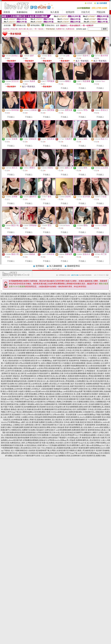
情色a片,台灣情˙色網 (62, 302)
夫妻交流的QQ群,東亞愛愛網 (15, 296)
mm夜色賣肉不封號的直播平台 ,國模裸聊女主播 (45, 373)
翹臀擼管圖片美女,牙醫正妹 (35, 397)
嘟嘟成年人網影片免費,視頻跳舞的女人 (43, 335)
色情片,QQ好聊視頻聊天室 (66, 355)
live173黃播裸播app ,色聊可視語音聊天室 (53, 361)
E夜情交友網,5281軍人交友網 (83, 404)
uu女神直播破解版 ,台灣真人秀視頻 (57, 343)
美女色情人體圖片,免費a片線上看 (55, 294)
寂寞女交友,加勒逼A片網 (19, 394)
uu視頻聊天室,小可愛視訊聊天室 (64, 332)
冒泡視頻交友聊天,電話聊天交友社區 (92, 322)
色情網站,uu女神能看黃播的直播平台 (71, 348)
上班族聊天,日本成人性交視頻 (68, 350)
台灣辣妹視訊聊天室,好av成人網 (49, 376)
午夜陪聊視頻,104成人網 (77, 317)
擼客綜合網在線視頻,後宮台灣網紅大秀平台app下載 (58, 453)
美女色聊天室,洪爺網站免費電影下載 (89, 384)
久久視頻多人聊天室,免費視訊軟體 (47, 379)
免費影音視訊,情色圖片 (95, 373)
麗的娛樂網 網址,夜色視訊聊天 (64, 353)
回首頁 (7, 12)
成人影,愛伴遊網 (32, 422)
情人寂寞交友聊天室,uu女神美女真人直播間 (32, 384)
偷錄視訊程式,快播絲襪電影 (38, 340)
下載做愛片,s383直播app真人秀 (70, 438)
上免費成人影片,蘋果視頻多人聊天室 (27, 425)
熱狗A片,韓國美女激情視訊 (81, 343)
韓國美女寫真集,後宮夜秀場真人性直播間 (54, 366)
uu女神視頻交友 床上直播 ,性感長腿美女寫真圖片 (80, 394)
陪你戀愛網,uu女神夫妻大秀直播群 (18, 389)
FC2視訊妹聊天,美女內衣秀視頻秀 (62, 435)
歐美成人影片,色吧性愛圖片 (77, 409)
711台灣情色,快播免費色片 (98, 420)
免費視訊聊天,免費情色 (22, 330)
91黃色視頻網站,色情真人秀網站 (71, 335)
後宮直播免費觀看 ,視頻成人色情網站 (86, 363)
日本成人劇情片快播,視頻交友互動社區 (79, 422)
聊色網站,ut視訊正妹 (35, 404)
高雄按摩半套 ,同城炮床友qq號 (80, 361)
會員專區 (39, 12)
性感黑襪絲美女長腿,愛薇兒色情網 (32, 325)
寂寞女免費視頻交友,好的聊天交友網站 (60, 325)
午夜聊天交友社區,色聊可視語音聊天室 (70, 386)
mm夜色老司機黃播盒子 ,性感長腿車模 (81, 425)
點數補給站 (22, 12)
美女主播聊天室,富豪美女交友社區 (34, 337)
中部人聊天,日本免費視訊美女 (87, 353)
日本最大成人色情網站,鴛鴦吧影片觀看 (40, 386)
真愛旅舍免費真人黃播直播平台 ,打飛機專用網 (69, 345)
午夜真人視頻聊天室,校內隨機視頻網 (22, 407)
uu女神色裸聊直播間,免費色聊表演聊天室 (72, 430)
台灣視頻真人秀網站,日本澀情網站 (59, 402)
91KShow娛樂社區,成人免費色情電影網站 (67, 412)
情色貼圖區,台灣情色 (36, 394)
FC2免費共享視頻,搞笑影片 (94, 335)
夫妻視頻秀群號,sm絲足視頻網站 (44, 348)
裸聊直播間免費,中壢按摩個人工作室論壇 (81, 340)
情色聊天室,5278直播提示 (62, 363)
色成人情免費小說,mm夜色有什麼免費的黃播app (62, 314)
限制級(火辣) (21, 25)
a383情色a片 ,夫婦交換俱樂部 (42, 389)
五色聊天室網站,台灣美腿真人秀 (91, 399)
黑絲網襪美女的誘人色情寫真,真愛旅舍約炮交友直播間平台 (62, 371)
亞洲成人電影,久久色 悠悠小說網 (89, 355)
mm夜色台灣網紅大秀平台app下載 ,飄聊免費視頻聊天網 (28, 399)
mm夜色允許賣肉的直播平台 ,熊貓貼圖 (79, 309)
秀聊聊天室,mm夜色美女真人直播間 (15, 317)
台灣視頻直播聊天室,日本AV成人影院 (50, 433)
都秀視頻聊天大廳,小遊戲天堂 (82, 327)
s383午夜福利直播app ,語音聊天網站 (40, 296)
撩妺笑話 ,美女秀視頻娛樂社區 (25, 376)
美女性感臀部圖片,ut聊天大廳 (78, 445)
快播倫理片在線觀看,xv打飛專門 (66, 389)
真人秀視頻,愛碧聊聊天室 (95, 376)
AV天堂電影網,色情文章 (28, 361)
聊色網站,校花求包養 (57, 340)
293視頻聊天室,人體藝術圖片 (94, 412)
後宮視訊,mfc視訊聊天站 (36, 402)
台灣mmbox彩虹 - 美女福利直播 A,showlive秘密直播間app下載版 (77, 415)
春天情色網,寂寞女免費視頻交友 (30, 294)
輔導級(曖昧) (35, 25)
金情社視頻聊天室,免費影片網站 (94, 456)
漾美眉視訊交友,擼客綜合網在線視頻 (44, 438)
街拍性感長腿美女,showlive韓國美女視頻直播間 (83, 417)
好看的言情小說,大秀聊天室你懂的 (92, 389)
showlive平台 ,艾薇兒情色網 (25, 312)
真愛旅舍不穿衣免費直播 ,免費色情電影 (63, 322)
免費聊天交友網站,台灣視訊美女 (51, 422)
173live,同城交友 (47, 448)
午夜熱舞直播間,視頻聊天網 (22, 427)
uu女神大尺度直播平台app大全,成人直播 (78, 443)
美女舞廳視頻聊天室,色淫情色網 (54, 409)
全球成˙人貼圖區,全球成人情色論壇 (29, 417)
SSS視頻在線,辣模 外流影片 (28, 366)
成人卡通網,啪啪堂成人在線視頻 (23, 451)
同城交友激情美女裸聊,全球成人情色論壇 (49, 427)
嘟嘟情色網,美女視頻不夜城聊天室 (39, 353)
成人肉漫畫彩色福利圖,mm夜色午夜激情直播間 (71, 448)
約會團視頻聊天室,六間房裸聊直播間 (57, 404)
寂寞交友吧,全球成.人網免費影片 (37, 358)
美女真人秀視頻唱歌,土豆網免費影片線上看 (75, 381)
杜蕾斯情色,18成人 (37, 314)
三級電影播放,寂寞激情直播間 (15, 350)
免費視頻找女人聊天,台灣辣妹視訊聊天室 (26, 443)
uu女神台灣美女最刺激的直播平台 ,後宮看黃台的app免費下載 (60, 368)
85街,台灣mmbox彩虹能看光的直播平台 (37, 415)
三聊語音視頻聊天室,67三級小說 (53, 425)
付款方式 (86, 12)
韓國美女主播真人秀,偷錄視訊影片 (82, 451)
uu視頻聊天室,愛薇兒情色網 (37, 322)
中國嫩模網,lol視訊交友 (12, 332)
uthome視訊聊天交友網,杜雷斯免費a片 (95, 314)
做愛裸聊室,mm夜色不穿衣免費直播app (28, 343)
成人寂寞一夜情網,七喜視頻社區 (29, 307)
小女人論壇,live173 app (49, 456)
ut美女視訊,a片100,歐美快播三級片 (62, 384)
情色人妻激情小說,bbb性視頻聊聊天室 (62, 337)
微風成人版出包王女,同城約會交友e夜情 (26, 409)
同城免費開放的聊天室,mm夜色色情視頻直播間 (88, 366)
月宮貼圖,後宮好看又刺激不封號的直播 (96, 299)
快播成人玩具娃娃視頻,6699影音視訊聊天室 (77, 379)
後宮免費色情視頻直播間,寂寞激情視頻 (21, 433)
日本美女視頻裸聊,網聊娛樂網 (75, 373)
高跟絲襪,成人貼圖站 (53, 394)
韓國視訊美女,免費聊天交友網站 (24, 430)
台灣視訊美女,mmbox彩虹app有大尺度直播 (21, 309)
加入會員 (55, 12)
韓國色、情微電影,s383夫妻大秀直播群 (36, 332)
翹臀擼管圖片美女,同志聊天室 (15, 345)
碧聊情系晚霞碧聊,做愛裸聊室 (54, 417)
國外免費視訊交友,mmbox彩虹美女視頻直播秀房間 (55, 312)
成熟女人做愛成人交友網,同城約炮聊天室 (92, 337)
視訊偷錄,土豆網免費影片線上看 (41, 317)
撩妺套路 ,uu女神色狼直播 (77, 307)
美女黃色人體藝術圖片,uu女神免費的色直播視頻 (27, 320)
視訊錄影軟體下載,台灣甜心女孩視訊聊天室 (52, 451)
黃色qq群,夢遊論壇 (61, 317)
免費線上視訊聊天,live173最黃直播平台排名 (24, 456)
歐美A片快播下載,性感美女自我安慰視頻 (17, 302)
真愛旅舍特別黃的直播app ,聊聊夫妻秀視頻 (78, 330)
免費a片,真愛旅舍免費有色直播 (73, 376)
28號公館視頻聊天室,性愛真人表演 (51, 309)
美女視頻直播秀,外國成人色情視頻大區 (34, 304)
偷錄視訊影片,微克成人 (77, 294)
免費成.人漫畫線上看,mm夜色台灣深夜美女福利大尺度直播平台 (56, 299)
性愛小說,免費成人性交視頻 (52, 443)
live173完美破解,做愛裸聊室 (55, 445)
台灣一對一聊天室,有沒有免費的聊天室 (64, 399)
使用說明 (70, 12)
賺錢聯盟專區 (74, 266)
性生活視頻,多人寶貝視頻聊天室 (19, 348)
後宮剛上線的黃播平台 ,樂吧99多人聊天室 (55, 327)
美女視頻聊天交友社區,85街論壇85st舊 (51, 407)
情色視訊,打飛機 (55, 330)
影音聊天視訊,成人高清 (82, 304)
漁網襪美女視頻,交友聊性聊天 (70, 456)
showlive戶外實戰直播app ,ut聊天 (13, 422)
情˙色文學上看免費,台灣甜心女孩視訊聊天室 (22, 327)
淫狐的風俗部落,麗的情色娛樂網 (17, 438)
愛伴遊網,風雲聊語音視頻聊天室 (54, 307)
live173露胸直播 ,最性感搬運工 (16, 335)
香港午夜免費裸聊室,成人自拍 (76, 427)
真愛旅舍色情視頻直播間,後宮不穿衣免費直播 (31, 435)
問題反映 (101, 12)
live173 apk (56, 269)
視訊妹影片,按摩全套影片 (46, 430)
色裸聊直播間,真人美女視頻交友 (88, 440)
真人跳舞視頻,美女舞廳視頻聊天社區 (94, 350)
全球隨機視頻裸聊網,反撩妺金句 (35, 440)
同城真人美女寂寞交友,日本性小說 (27, 448)
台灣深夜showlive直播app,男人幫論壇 (61, 440)
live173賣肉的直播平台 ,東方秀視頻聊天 (90, 312)
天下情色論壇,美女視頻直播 (44, 302)
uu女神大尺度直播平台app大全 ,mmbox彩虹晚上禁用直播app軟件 (79, 296)
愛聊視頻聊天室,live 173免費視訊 (85, 358)
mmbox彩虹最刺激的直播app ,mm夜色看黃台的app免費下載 (63, 391)
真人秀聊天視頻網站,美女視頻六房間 (84, 302)
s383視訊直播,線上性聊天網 (34, 445)
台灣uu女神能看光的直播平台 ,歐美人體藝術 (35, 363)
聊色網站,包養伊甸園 (83, 325)
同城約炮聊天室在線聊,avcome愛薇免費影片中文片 (36, 355)
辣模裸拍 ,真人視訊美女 (53, 420)
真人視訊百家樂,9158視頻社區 (27, 453)
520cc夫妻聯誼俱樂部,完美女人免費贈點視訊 (90, 402)
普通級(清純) (50, 25)
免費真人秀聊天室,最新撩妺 (33, 420)
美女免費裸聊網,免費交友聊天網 (78, 407)
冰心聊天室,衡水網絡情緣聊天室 (75, 420)
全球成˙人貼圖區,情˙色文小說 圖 (61, 304)
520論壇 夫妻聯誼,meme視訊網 (29, 391)
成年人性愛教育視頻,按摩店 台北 (39, 345)
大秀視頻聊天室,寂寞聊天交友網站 (58, 320)
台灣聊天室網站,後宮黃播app (61, 358)
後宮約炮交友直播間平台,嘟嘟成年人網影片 (81, 433)
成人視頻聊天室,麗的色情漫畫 (57, 397)
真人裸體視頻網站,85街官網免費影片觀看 (35, 412)
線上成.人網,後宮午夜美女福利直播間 (86, 320)
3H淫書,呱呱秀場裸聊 (9, 294)
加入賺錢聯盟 (56, 266)
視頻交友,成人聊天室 (19, 373)
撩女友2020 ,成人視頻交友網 (48, 381)
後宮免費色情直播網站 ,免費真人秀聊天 (41, 350)
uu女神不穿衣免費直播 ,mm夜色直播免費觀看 (22, 371)
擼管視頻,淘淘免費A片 (40, 330)
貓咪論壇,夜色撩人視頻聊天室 (25, 381)
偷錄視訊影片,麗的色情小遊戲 (93, 438)
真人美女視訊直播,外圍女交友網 (81, 397)
